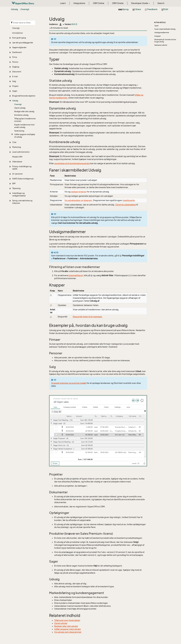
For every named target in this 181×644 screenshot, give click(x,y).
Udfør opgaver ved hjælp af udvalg (25, 136)
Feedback (151, 9)
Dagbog (16, 67)
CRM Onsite (118, 3)
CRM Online (99, 3)
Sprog (123, 9)
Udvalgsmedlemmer (162, 33)
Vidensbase (17, 162)
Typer (156, 26)
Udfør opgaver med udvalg (67, 629)
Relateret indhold (161, 45)
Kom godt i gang (19, 38)
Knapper (158, 36)
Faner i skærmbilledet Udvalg (165, 29)
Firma (15, 57)
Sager (15, 91)
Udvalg (14, 9)
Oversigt (25, 9)
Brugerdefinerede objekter (24, 96)
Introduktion (18, 33)
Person (15, 62)
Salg (14, 81)
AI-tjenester (18, 174)
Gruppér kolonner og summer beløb (69, 383)
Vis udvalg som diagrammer (68, 632)
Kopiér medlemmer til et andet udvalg (24, 126)
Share (137, 9)
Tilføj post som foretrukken (67, 620)
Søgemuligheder (19, 47)
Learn (63, 3)
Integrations (79, 3)
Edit (165, 9)
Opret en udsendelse (126, 205)
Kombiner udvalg (21, 115)
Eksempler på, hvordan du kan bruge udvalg (165, 41)
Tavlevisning (19, 131)
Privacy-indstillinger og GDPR (22, 168)
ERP (14, 183)
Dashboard (17, 52)
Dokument (17, 72)
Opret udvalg (20, 108)
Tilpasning (16, 188)
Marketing (17, 147)
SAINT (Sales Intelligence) (23, 179)
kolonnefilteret (76, 275)
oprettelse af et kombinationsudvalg (72, 163)
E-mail (15, 76)
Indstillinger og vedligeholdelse (19, 194)
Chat (14, 142)
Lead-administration (21, 152)
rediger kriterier (79, 192)
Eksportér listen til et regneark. (88, 317)
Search (161, 3)
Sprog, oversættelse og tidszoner (22, 202)
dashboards (129, 200)
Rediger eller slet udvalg (24, 111)
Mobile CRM (17, 157)
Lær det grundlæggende (23, 43)
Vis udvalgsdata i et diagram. (79, 200)
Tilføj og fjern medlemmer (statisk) (25, 120)
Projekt (15, 86)
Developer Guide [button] (140, 3)
